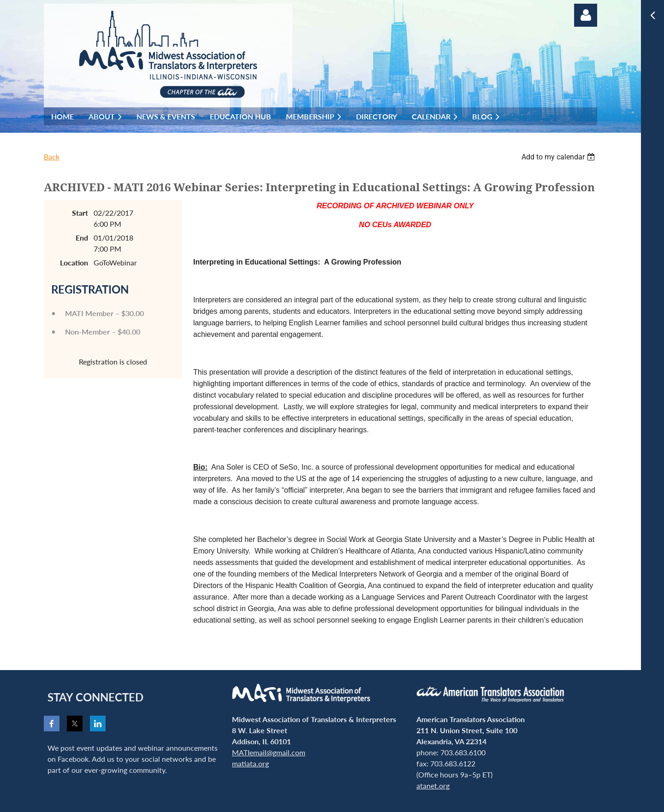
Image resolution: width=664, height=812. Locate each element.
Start (80, 213)
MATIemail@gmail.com (269, 752)
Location (74, 262)
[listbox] (559, 157)
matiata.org (250, 763)
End (82, 238)
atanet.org (433, 786)
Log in (586, 15)
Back (52, 156)
